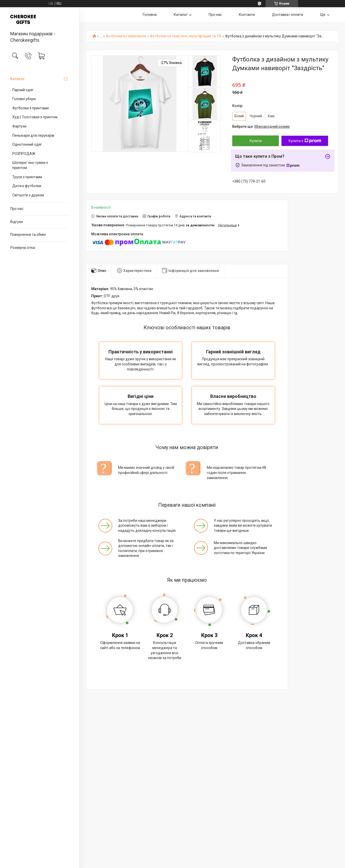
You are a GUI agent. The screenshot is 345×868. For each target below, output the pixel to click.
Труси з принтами (27, 177)
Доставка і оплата (287, 15)
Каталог (17, 79)
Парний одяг (23, 90)
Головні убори (24, 99)
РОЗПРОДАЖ (24, 154)
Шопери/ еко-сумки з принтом (30, 165)
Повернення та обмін (28, 235)
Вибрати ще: (261, 126)
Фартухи (19, 126)
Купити (256, 141)
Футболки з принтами (31, 108)
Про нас (17, 209)
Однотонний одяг (27, 144)
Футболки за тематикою (126, 36)
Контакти (247, 15)
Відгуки (17, 222)
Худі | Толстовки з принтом (35, 117)
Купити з (305, 141)
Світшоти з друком (28, 195)
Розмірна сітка (23, 248)
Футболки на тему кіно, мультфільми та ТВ (186, 36)
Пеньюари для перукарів (33, 135)
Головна (150, 15)
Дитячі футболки (27, 186)
